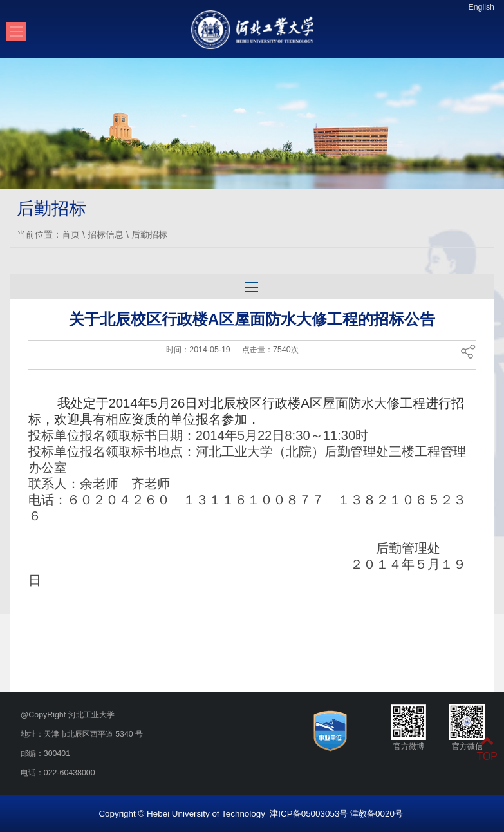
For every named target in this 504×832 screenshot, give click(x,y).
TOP (487, 749)
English (481, 7)
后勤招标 (149, 234)
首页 (71, 234)
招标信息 (106, 234)
